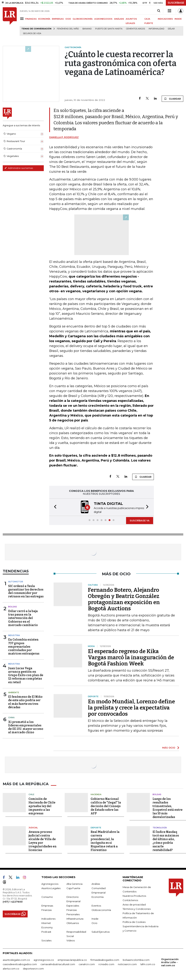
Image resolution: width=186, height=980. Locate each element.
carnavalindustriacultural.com (58, 964)
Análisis (96, 884)
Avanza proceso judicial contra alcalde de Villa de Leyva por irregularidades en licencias (43, 841)
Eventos (96, 906)
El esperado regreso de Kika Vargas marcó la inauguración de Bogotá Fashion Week (131, 657)
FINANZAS (31, 19)
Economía (98, 897)
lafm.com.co (148, 964)
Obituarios (73, 923)
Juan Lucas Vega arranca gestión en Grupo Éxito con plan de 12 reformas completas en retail (26, 675)
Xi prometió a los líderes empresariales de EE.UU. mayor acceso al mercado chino (26, 727)
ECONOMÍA (44, 19)
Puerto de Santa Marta (109, 29)
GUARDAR (172, 99)
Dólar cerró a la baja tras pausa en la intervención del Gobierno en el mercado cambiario (23, 618)
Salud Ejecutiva (101, 932)
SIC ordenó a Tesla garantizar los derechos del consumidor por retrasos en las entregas (26, 591)
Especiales (73, 906)
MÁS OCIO (169, 748)
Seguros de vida (32, 33)
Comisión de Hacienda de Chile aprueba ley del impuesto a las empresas (42, 806)
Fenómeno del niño (68, 29)
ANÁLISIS (119, 19)
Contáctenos (130, 900)
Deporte (96, 828)
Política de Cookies (134, 922)
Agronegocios (50, 884)
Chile (31, 794)
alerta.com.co (11, 969)
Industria (14, 635)
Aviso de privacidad (134, 905)
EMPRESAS (58, 19)
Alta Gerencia (74, 884)
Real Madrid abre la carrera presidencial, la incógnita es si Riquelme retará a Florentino (105, 841)
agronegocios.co (44, 960)
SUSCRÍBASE (176, 3)
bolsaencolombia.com (136, 960)
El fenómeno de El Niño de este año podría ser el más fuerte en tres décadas (25, 702)
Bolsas (13, 607)
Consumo (47, 897)
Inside (95, 919)
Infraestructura (75, 919)
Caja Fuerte (73, 888)
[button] (54, 507)
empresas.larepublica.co (72, 960)
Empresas (47, 906)
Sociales (46, 940)
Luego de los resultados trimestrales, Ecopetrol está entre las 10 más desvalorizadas (168, 808)
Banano (87, 29)
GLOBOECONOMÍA (83, 19)
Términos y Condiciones (137, 909)
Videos (71, 940)
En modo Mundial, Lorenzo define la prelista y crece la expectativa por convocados (131, 708)
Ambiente (14, 692)
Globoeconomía (101, 910)
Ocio (94, 923)
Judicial (33, 828)
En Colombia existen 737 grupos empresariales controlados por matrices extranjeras (24, 647)
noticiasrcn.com (127, 964)
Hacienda (96, 794)
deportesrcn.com (33, 969)
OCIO (68, 19)
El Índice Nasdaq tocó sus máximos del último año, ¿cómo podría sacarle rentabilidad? (166, 841)
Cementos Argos (136, 29)
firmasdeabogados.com (105, 960)
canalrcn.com (87, 964)
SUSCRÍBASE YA (140, 520)
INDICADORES (165, 19)
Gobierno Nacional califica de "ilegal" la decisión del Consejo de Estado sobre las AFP (106, 806)
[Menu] (22, 19)
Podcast (46, 932)
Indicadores (48, 919)
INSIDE (178, 19)
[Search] (159, 11)
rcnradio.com (106, 964)
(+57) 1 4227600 (13, 902)
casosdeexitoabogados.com (20, 964)
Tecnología (160, 828)
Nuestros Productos (134, 896)
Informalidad (156, 29)
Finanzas (46, 910)
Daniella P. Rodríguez (64, 137)
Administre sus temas (19, 168)
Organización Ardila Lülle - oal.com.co (170, 962)
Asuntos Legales (51, 888)
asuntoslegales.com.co (16, 960)
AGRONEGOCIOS (103, 19)
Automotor (16, 582)
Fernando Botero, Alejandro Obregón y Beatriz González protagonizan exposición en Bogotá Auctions (124, 599)
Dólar (171, 29)
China (11, 717)
